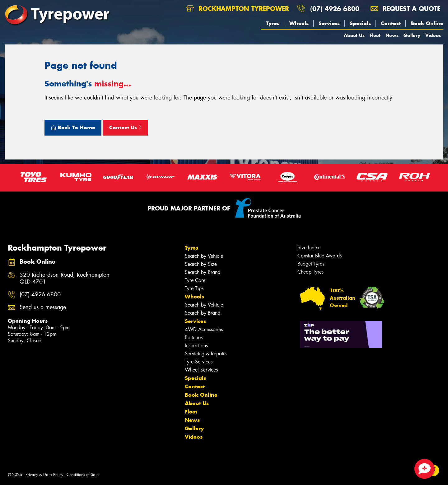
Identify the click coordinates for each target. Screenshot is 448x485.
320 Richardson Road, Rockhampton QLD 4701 (65, 279)
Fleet (375, 35)
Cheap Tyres (310, 272)
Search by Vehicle (204, 256)
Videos (433, 35)
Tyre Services (199, 362)
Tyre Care (195, 280)
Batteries (194, 337)
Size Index (308, 248)
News (392, 35)
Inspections (196, 346)
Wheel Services (201, 370)
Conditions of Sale (83, 475)
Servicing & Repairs (206, 354)
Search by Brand (203, 272)
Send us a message (43, 307)
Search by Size (201, 264)
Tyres (273, 23)
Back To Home (73, 127)
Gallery (412, 35)
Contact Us (125, 127)
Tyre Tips (194, 288)
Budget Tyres (311, 264)
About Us (354, 35)
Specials (360, 23)
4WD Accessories (204, 329)
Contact (391, 23)
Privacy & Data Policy (44, 475)
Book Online (427, 23)
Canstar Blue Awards (320, 256)
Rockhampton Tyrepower (238, 9)
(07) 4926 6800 (335, 9)
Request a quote (405, 9)
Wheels (299, 23)
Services (329, 23)
